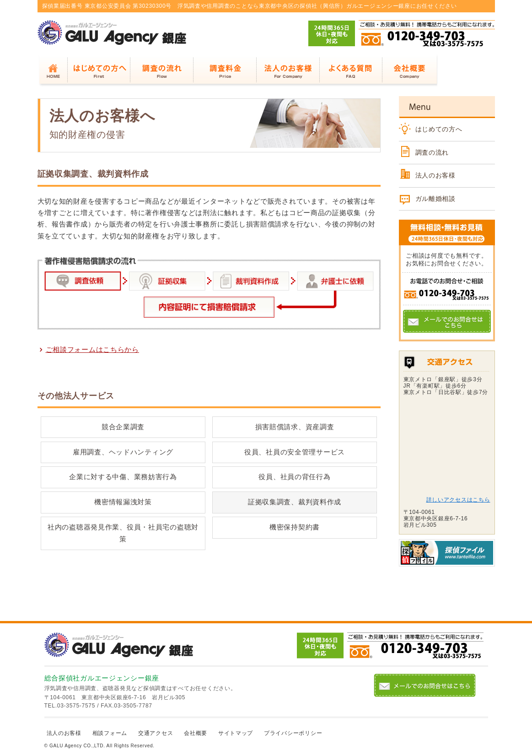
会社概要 (196, 733)
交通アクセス (156, 733)
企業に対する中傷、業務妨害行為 (123, 477)
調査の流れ (432, 152)
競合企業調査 (123, 427)
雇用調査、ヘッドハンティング (123, 452)
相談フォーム (110, 733)
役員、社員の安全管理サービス (295, 452)
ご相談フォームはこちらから (92, 349)
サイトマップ (236, 733)
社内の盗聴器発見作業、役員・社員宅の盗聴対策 (123, 533)
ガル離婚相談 (435, 199)
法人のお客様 (435, 175)
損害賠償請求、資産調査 (295, 427)
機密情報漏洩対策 (123, 502)
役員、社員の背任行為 (294, 477)
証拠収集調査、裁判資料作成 (295, 502)
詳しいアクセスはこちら (458, 500)
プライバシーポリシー (293, 733)
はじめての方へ (439, 129)
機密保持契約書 (295, 527)
